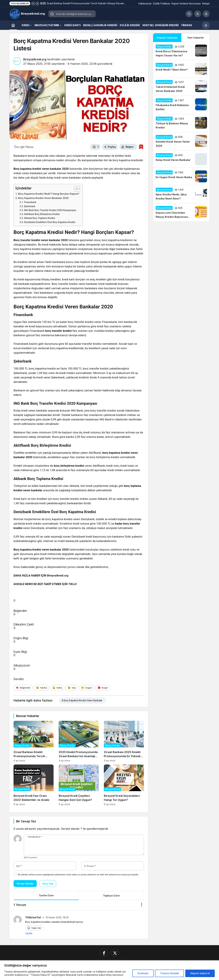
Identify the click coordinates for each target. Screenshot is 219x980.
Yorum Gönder (25, 884)
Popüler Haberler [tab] (167, 38)
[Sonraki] (37, 3)
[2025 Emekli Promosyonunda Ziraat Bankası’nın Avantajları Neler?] (79, 741)
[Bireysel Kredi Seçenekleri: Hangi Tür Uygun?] (124, 785)
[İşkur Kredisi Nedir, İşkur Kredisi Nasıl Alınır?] (181, 194)
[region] (109, 970)
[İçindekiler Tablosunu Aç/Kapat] (75, 189)
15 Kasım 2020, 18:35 (57, 917)
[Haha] (57, 688)
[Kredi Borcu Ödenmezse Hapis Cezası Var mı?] (181, 51)
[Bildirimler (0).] (206, 14)
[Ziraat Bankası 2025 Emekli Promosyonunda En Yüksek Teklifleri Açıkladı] (124, 741)
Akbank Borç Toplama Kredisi (39, 218)
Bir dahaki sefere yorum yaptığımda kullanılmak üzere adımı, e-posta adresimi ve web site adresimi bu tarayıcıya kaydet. (78, 875)
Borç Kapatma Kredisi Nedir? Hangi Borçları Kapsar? (49, 194)
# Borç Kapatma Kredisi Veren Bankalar (82, 700)
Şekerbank (30, 206)
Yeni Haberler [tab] (196, 38)
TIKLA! (73, 584)
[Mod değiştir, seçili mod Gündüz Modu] (206, 25)
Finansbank (30, 202)
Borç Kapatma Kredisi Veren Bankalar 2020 (43, 198)
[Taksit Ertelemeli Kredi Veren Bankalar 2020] (181, 87)
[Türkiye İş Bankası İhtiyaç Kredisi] (181, 123)
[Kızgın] (103, 688)
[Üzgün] (87, 688)
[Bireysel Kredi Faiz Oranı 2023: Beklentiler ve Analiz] (34, 785)
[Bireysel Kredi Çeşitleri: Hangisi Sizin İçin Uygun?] (79, 785)
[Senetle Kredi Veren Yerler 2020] (181, 141)
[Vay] (72, 688)
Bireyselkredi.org (35, 59)
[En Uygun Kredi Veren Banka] (181, 176)
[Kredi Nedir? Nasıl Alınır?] (181, 69)
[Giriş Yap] (198, 14)
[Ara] (189, 14)
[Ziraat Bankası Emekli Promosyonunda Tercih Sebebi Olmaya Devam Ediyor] (34, 741)
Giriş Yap (48, 884)
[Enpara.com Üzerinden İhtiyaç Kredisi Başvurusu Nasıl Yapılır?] (181, 212)
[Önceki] (33, 3)
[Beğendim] (23, 688)
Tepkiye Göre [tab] (111, 896)
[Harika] (41, 688)
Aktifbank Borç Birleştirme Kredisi (42, 214)
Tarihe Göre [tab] (46, 895)
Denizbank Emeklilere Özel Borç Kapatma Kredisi (50, 222)
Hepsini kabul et (200, 973)
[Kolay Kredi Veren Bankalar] (181, 159)
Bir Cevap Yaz (26, 821)
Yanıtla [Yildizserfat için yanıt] (29, 933)
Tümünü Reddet (169, 973)
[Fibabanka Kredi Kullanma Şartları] (181, 105)
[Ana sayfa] (13, 25)
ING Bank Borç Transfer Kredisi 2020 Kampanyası (50, 210)
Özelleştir (143, 973)
